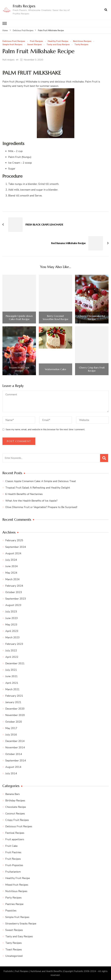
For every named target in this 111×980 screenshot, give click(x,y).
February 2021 (14, 696)
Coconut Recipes (15, 813)
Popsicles (11, 911)
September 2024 (16, 547)
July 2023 (11, 612)
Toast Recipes (14, 949)
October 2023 (14, 592)
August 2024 (13, 553)
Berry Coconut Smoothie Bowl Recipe (56, 318)
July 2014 (11, 773)
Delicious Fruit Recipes (14, 41)
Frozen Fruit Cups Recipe (19, 369)
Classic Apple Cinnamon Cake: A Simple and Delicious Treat (41, 481)
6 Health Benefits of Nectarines (24, 494)
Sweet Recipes (34, 45)
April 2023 (12, 631)
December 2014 (15, 741)
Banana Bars (13, 794)
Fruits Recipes (24, 6)
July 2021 (11, 670)
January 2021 (13, 702)
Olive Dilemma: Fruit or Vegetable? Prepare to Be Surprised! (41, 507)
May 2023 (11, 625)
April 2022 (12, 657)
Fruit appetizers (15, 839)
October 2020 (14, 722)
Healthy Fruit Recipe (58, 41)
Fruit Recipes (36, 41)
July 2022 (11, 650)
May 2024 (11, 573)
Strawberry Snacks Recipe (21, 924)
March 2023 (12, 637)
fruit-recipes (8, 60)
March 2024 (12, 579)
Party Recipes (13, 898)
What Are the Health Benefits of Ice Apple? (31, 501)
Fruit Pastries (13, 852)
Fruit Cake (11, 846)
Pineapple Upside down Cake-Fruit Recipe (19, 318)
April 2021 (12, 683)
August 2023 (13, 605)
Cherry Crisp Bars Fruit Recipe (92, 369)
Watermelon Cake (56, 369)
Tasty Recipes (81, 45)
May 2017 (11, 728)
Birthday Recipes (15, 801)
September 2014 (16, 761)
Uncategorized (14, 956)
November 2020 (15, 715)
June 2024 (12, 566)
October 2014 (14, 754)
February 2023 (14, 644)
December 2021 (15, 663)
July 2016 (11, 735)
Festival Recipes (15, 833)
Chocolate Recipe (16, 807)
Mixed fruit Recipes (17, 885)
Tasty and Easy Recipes (58, 45)
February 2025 (14, 540)
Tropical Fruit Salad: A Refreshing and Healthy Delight (38, 488)
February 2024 (14, 586)
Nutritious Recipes (82, 41)
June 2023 (12, 618)
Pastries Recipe (14, 904)
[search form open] (106, 10)
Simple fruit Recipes (12, 45)
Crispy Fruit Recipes (17, 820)
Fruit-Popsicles (14, 865)
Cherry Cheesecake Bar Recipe (92, 318)
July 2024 (11, 560)
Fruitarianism (13, 872)
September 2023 (16, 599)
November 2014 (15, 747)
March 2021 (12, 689)
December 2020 (15, 709)
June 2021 (12, 676)
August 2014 (13, 767)
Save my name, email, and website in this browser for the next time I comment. (45, 429)
